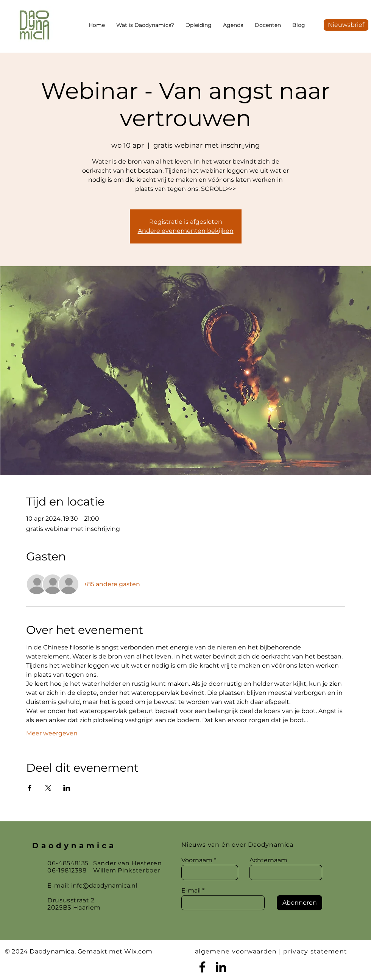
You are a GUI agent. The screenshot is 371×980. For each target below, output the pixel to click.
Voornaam (197, 860)
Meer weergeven (52, 733)
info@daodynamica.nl (104, 886)
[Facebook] (202, 967)
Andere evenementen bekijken (186, 231)
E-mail (191, 891)
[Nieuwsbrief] (346, 25)
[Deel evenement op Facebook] (30, 788)
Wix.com (138, 951)
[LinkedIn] (221, 967)
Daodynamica (74, 846)
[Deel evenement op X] (48, 788)
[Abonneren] (299, 903)
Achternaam (268, 860)
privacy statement (315, 951)
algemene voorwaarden (236, 951)
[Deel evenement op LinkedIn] (67, 788)
